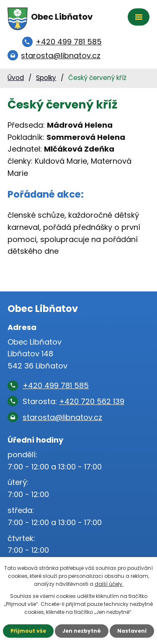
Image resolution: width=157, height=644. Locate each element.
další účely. (109, 584)
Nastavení (132, 631)
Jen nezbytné (82, 631)
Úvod (16, 78)
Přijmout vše (28, 631)
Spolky (46, 78)
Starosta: (73, 401)
